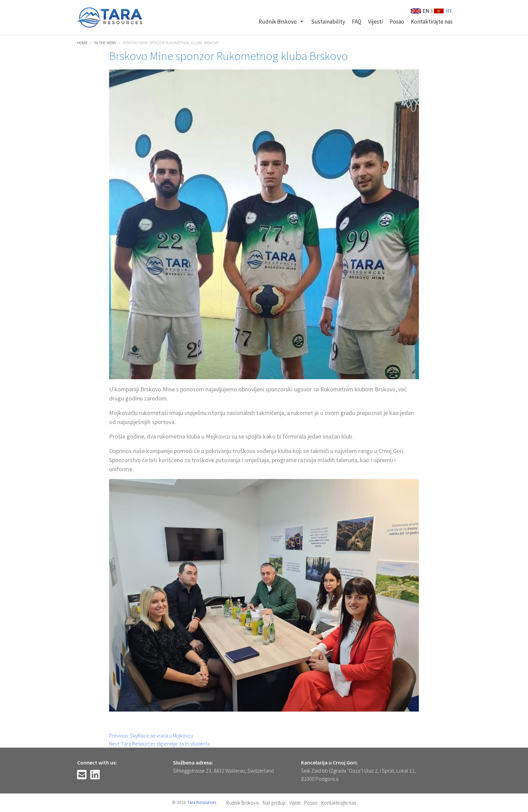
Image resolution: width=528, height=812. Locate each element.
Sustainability (328, 22)
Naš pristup (274, 803)
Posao (397, 22)
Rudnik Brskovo (282, 22)
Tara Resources (202, 802)
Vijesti (375, 22)
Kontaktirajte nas (432, 22)
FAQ (357, 22)
